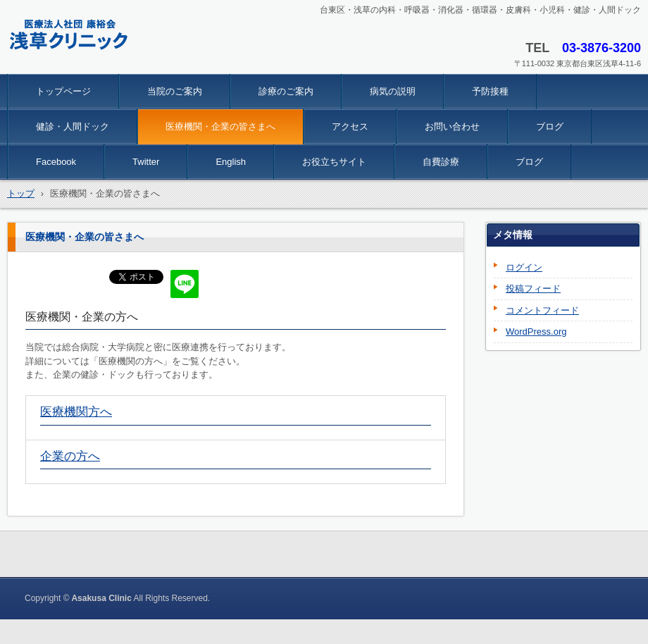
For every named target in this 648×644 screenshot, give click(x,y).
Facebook (56, 162)
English (231, 162)
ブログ (550, 126)
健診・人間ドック (73, 126)
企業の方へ (70, 456)
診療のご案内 (286, 91)
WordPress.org (536, 332)
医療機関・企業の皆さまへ (220, 126)
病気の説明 (393, 91)
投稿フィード (533, 289)
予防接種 (490, 91)
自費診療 (441, 162)
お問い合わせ (452, 126)
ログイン (524, 267)
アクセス (350, 126)
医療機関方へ (76, 412)
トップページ (63, 91)
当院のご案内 (175, 91)
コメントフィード (542, 310)
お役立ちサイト (334, 162)
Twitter (146, 162)
